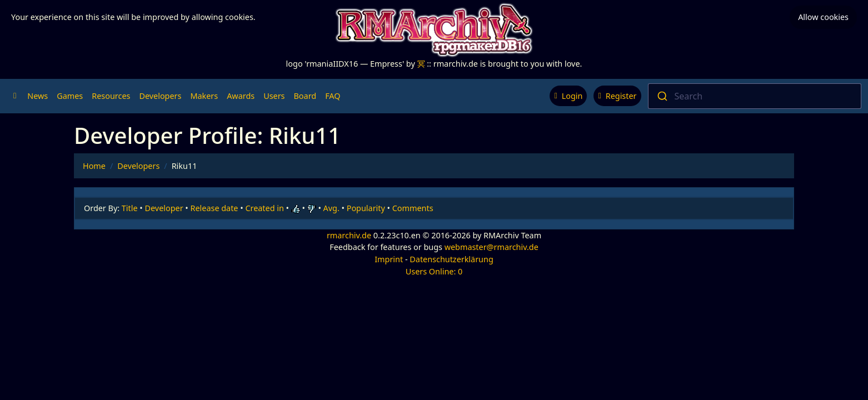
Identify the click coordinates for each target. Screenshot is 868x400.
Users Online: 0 (434, 271)
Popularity (366, 208)
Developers (160, 96)
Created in (264, 208)
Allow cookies (823, 17)
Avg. (331, 208)
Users (274, 96)
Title (130, 208)
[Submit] (662, 96)
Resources (111, 96)
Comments (413, 208)
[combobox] (755, 96)
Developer (164, 208)
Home (94, 166)
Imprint (389, 259)
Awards (241, 96)
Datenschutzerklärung (451, 259)
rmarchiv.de (349, 235)
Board (305, 96)
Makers (204, 96)
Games (70, 96)
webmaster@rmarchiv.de (492, 247)
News (38, 96)
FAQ (333, 96)
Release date (214, 208)
